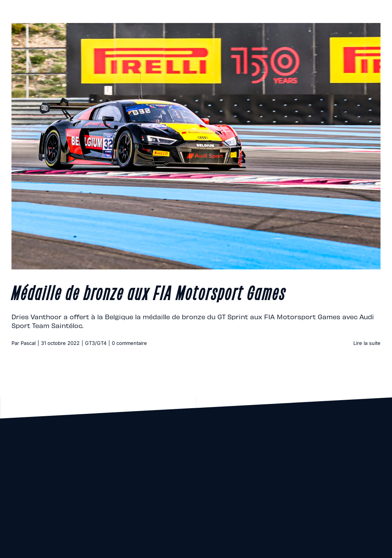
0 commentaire (129, 343)
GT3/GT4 (96, 343)
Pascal (28, 343)
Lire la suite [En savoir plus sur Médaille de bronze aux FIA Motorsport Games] (367, 343)
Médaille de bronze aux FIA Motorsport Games (149, 292)
